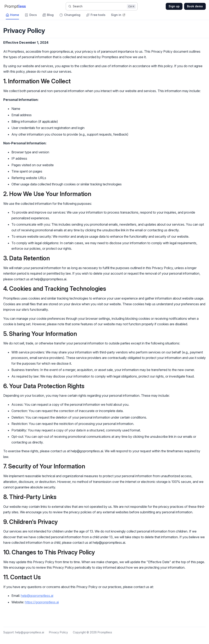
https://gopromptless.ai (42, 602)
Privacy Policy (58, 632)
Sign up (174, 6)
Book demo (195, 6)
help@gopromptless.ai (37, 596)
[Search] (102, 6)
